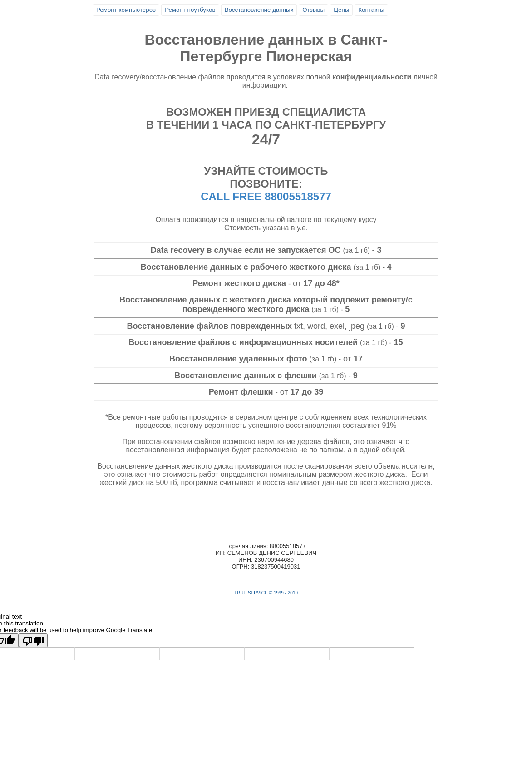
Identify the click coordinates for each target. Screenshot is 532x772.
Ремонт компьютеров (126, 10)
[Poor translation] (33, 640)
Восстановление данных (259, 10)
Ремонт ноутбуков (190, 10)
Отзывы (313, 10)
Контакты (371, 10)
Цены (341, 10)
